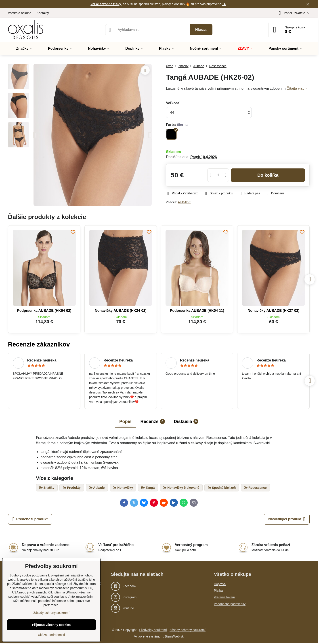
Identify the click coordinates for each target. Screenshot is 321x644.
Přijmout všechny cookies (51, 625)
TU (224, 4)
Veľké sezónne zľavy (106, 4)
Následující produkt (287, 519)
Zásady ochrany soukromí (188, 630)
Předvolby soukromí (153, 630)
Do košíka (268, 175)
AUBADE (184, 202)
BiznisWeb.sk (174, 636)
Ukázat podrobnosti (51, 635)
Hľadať (201, 30)
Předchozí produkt (30, 519)
